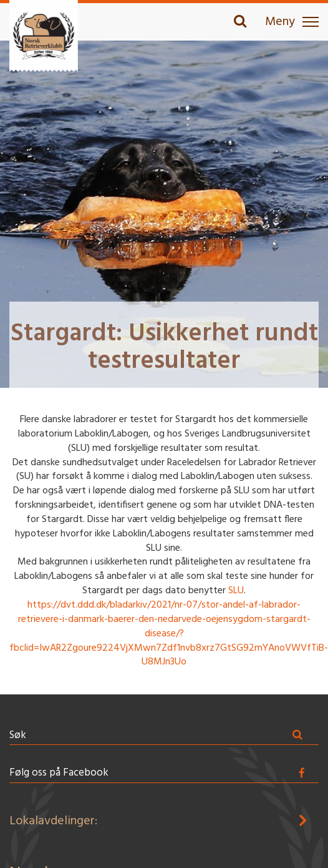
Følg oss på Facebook (59, 773)
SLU (236, 591)
